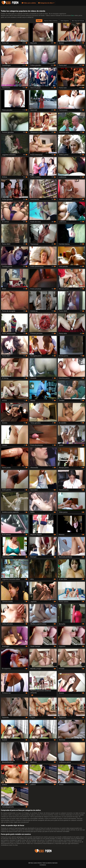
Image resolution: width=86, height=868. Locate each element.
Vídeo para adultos (29, 3)
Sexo (73, 15)
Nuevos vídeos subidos (51, 21)
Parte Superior (65, 21)
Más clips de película (78, 21)
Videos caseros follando (36, 863)
